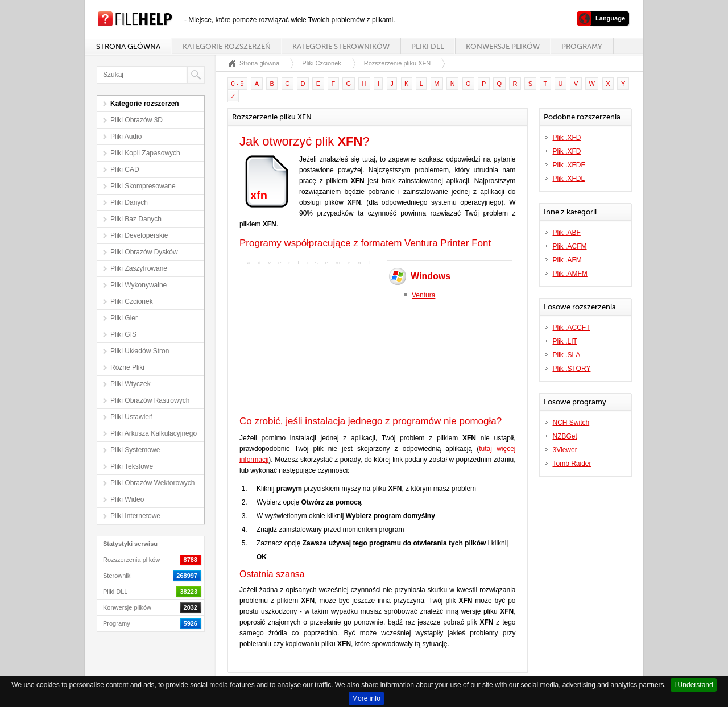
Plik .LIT (565, 341)
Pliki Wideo (127, 499)
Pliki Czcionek (132, 301)
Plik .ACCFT (572, 328)
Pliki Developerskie (139, 235)
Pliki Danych (129, 202)
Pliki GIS (123, 334)
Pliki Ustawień (132, 417)
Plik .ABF (567, 233)
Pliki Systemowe (135, 450)
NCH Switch (571, 423)
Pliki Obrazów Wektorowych (153, 483)
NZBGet (565, 436)
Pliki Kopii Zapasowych (145, 153)
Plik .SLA (567, 355)
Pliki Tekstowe (132, 466)
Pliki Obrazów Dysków (144, 252)
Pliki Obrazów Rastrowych (150, 400)
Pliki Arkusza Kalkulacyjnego (154, 433)
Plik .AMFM (570, 274)
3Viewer (565, 450)
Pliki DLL (428, 46)
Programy (582, 46)
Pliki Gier (124, 318)
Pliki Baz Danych (136, 219)
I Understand (694, 685)
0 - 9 (238, 84)
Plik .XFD (567, 138)
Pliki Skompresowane (143, 186)
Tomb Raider (572, 464)
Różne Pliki (127, 367)
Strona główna (128, 46)
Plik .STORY (572, 369)
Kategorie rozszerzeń (226, 46)
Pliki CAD (125, 169)
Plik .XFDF (569, 165)
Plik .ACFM (570, 246)
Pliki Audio (126, 137)
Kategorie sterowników (341, 46)
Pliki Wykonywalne (138, 285)
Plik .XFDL (569, 179)
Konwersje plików (503, 46)
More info (366, 698)
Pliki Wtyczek (131, 384)
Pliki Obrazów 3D (136, 120)
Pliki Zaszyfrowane (139, 268)
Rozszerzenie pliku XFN (397, 63)
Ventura (423, 295)
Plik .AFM (567, 260)
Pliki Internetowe (135, 516)
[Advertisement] (311, 342)
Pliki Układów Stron (140, 351)
